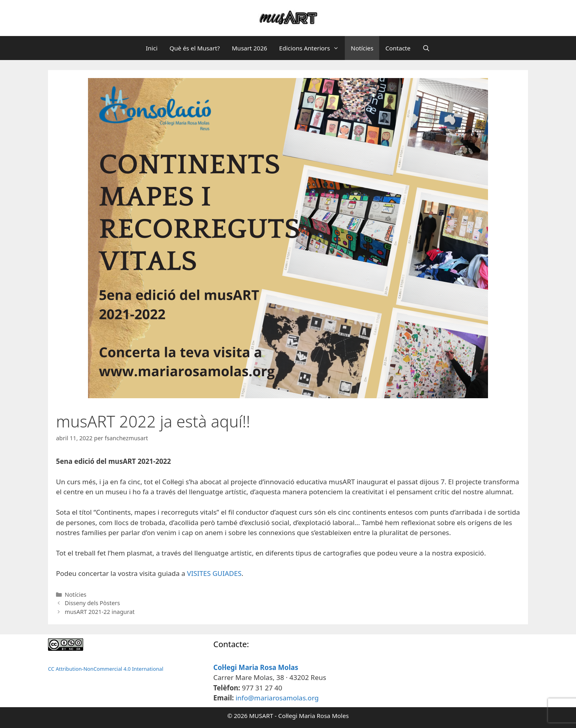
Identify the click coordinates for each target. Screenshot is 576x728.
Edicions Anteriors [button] (312, 48)
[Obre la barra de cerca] (426, 48)
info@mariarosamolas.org (277, 698)
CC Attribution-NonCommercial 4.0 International (106, 669)
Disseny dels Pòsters (92, 603)
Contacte (398, 48)
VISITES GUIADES (214, 573)
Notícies (362, 48)
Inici (151, 48)
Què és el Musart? (195, 48)
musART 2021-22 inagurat (100, 612)
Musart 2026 (250, 48)
